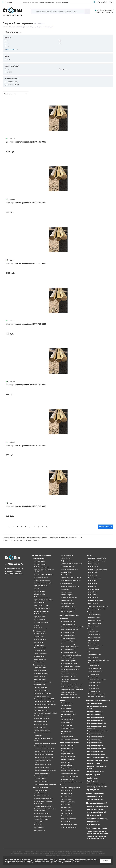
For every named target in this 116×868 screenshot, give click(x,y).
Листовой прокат (39, 685)
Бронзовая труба (67, 717)
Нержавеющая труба (95, 734)
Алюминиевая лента (68, 621)
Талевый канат (66, 575)
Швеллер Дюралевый (68, 779)
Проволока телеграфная (42, 767)
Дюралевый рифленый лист (70, 771)
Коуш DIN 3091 (39, 825)
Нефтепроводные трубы (42, 608)
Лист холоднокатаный (41, 690)
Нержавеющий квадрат (96, 737)
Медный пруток (93, 598)
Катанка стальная (40, 727)
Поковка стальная (40, 648)
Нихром (90, 612)
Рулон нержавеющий (95, 763)
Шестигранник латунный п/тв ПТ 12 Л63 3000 (26, 203)
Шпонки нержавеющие (95, 771)
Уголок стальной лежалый (97, 812)
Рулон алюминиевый (68, 677)
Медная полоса (93, 575)
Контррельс (65, 589)
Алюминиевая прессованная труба (73, 627)
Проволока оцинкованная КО (43, 754)
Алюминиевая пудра (95, 796)
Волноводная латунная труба (71, 788)
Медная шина (93, 586)
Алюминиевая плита (68, 624)
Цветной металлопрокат (69, 615)
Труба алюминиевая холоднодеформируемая (69, 693)
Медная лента (93, 572)
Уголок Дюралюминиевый (70, 776)
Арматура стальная (40, 634)
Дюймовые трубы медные (97, 561)
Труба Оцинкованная (41, 586)
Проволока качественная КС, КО (44, 749)
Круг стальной (39, 642)
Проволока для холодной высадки (45, 743)
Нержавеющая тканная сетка (98, 731)
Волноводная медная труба (97, 558)
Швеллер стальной (40, 679)
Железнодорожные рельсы (70, 586)
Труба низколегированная (42, 597)
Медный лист (93, 595)
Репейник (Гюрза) (40, 779)
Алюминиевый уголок (68, 661)
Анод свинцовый (94, 632)
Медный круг (93, 592)
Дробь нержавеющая (95, 703)
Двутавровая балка (40, 668)
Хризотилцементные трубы (43, 583)
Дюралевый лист (67, 765)
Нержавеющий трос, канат (97, 749)
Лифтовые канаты (67, 561)
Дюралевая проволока (69, 757)
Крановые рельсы (67, 592)
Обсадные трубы (39, 594)
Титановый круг (93, 685)
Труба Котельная (39, 591)
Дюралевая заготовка (68, 745)
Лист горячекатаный (41, 688)
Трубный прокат (39, 559)
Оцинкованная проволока (42, 733)
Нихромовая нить (94, 617)
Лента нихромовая (94, 615)
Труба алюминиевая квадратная (72, 687)
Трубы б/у (37, 625)
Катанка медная (94, 564)
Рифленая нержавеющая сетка (98, 760)
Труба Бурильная (39, 603)
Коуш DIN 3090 (39, 822)
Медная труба (93, 581)
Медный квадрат (94, 589)
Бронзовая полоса (67, 711)
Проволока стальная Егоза (42, 765)
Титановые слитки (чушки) (97, 680)
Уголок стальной (39, 676)
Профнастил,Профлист (41, 696)
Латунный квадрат (67, 816)
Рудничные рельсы (67, 603)
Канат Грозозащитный (41, 793)
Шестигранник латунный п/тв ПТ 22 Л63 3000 (26, 385)
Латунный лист (66, 822)
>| (47, 527)
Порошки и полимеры (95, 793)
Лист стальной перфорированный (45, 705)
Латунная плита (66, 799)
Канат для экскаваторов (42, 813)
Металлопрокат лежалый (97, 803)
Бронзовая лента (67, 706)
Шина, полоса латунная (69, 827)
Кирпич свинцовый (95, 637)
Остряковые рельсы (68, 595)
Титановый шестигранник (97, 694)
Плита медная (93, 603)
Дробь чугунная (93, 778)
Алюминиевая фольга (68, 635)
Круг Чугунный (92, 781)
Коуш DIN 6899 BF (40, 830)
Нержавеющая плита (95, 714)
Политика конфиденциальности (28, 862)
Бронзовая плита (67, 709)
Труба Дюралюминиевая (69, 773)
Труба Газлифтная (40, 619)
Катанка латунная (67, 791)
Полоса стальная (39, 651)
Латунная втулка (67, 793)
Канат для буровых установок (43, 799)
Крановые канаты (67, 555)
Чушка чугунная (93, 790)
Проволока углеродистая (42, 773)
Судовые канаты (67, 572)
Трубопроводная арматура (97, 819)
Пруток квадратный (40, 653)
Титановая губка (94, 663)
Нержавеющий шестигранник (98, 758)
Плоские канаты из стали (70, 569)
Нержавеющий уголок (95, 752)
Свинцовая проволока (95, 646)
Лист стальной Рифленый (42, 693)
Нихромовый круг (94, 626)
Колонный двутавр (40, 671)
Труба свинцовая (94, 649)
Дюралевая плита (67, 751)
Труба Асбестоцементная (42, 580)
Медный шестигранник (96, 600)
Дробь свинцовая (94, 635)
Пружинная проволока (41, 776)
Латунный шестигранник (69, 824)
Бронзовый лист (67, 734)
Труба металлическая (41, 577)
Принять (106, 861)
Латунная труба (66, 807)
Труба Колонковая (40, 617)
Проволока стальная (40, 722)
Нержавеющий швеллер (96, 755)
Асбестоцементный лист (42, 719)
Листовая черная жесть (42, 707)
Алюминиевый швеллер (69, 664)
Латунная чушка (66, 813)
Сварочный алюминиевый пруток (72, 684)
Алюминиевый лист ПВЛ (69, 652)
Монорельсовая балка (41, 673)
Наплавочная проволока (42, 730)
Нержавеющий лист (94, 743)
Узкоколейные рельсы (69, 609)
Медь (89, 555)
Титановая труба (94, 674)
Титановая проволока (95, 671)
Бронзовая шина (67, 725)
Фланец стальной (93, 825)
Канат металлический (41, 787)
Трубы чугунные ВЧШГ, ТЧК (97, 787)
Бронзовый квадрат (68, 728)
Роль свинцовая (94, 643)
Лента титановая (94, 657)
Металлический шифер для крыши (45, 713)
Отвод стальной (93, 822)
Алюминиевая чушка (68, 638)
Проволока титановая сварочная (99, 660)
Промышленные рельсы (69, 598)
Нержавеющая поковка (96, 717)
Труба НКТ (37, 589)
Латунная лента (66, 796)
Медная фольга (93, 584)
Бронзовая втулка (67, 703)
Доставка (35, 2)
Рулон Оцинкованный (41, 716)
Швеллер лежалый (94, 815)
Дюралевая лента (67, 748)
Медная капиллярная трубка (98, 569)
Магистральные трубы (41, 605)
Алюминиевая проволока (69, 630)
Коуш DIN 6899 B (39, 828)
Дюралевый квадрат (68, 759)
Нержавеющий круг (94, 740)
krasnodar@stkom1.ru (105, 13)
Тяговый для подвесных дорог (71, 578)
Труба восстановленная (42, 622)
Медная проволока (94, 578)
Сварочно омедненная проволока (45, 784)
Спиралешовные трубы (41, 611)
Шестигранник (39, 662)
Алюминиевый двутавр (69, 641)
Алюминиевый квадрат (69, 644)
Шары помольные (40, 659)
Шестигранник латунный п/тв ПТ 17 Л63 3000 (26, 263)
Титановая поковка (94, 669)
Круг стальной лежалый (96, 809)
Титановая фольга (94, 677)
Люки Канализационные (96, 784)
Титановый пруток (94, 691)
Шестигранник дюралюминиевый (72, 782)
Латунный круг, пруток (68, 819)
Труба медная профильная (97, 609)
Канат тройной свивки (41, 819)
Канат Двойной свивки (41, 796)
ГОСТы (42, 2)
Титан (89, 652)
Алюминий (64, 618)
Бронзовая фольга (67, 720)
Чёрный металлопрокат (41, 555)
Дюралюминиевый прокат (69, 742)
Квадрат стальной (40, 639)
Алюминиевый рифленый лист (71, 655)
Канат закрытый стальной (42, 816)
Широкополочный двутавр (42, 682)
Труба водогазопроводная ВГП (44, 574)
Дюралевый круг (67, 762)
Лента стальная (39, 645)
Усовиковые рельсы (68, 612)
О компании (27, 2)
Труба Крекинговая (40, 614)
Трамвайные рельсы (68, 606)
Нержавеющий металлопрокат (99, 700)
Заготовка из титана (95, 654)
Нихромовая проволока (96, 620)
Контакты (65, 2)
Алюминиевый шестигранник (71, 666)
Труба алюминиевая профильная (72, 690)
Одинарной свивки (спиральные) (72, 564)
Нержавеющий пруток (95, 746)
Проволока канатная (41, 746)
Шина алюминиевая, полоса (70, 697)
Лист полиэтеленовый (95, 800)
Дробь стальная (39, 637)
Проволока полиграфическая (43, 757)
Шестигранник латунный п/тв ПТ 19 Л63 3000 (26, 324)
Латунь (63, 785)
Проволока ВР (38, 736)
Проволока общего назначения (44, 752)
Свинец (90, 629)
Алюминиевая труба (68, 632)
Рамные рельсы (66, 600)
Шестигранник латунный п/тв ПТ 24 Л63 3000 (26, 445)
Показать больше (105, 527)
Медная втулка (93, 567)
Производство (50, 2)
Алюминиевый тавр (68, 658)
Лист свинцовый (94, 640)
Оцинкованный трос (68, 566)
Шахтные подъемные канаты (71, 581)
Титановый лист (94, 688)
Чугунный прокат (93, 775)
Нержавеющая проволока (97, 723)
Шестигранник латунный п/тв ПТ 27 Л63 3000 (26, 506)
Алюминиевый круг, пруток (70, 647)
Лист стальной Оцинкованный (44, 702)
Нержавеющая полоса (95, 720)
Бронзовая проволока (68, 714)
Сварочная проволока (41, 782)
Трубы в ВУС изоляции (41, 628)
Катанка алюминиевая (69, 674)
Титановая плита (94, 666)
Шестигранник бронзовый (70, 739)
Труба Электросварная (41, 567)
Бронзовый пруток (67, 737)
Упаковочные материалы (96, 828)
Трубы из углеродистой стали (43, 600)
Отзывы (58, 2)
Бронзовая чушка (67, 723)
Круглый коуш (66, 558)
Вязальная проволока (41, 724)
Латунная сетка (66, 805)
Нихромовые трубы (94, 623)
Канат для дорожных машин (43, 806)
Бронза (63, 700)
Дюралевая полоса (67, 754)
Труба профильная (40, 564)
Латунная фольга (67, 810)
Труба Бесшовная (40, 561)
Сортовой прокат (39, 631)
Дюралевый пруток (67, 768)
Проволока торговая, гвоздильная (45, 770)
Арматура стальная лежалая (97, 806)
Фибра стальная (39, 656)
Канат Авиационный (41, 790)
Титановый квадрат (95, 683)
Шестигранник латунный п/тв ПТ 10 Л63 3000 (26, 142)
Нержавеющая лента (95, 711)
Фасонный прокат (39, 665)
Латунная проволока (68, 802)
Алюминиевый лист (68, 649)
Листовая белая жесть (41, 710)
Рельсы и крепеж (66, 584)
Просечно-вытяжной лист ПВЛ (44, 699)
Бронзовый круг (66, 731)
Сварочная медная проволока (98, 606)
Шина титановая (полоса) (97, 697)
